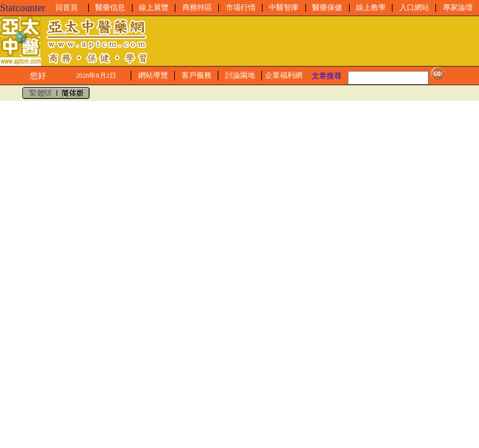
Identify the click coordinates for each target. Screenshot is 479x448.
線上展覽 (154, 7)
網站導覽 (153, 75)
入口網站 (414, 7)
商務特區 (197, 7)
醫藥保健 (327, 7)
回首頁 (67, 7)
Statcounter (23, 8)
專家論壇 (458, 7)
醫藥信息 (110, 7)
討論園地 (240, 75)
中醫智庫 (284, 7)
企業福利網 (284, 75)
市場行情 (241, 7)
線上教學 (371, 7)
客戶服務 (197, 75)
